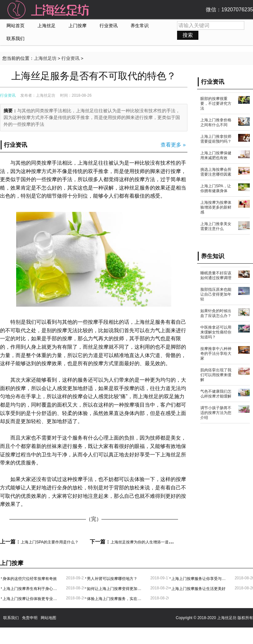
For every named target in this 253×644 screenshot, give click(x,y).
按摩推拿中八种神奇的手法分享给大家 (216, 354)
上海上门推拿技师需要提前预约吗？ (216, 139)
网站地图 (48, 618)
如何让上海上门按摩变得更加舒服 (115, 589)
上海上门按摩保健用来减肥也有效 (216, 155)
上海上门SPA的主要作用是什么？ (50, 542)
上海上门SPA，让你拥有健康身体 (216, 188)
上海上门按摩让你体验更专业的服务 (31, 599)
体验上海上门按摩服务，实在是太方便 (115, 599)
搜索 (188, 35)
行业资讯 (109, 26)
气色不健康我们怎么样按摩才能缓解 (216, 394)
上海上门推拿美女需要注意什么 (216, 226)
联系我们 (16, 39)
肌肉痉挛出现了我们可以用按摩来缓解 (216, 375)
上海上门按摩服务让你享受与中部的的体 (200, 579)
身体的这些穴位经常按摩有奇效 (30, 579)
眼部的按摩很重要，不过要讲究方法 (216, 104)
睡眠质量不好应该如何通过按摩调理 (216, 275)
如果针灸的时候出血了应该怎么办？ (216, 313)
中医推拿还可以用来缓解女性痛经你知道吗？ (216, 332)
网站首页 (16, 26)
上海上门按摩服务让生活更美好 (198, 589)
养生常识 (140, 26)
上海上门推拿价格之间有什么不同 (216, 122)
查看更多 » (173, 145)
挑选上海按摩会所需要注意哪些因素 (216, 172)
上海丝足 (47, 26)
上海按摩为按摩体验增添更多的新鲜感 (216, 207)
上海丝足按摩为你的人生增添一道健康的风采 (149, 542)
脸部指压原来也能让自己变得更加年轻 (216, 294)
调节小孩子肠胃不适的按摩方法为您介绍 (216, 413)
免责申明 (30, 618)
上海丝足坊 (45, 58)
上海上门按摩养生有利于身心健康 (31, 589)
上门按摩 (78, 26)
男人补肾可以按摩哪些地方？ (112, 579)
